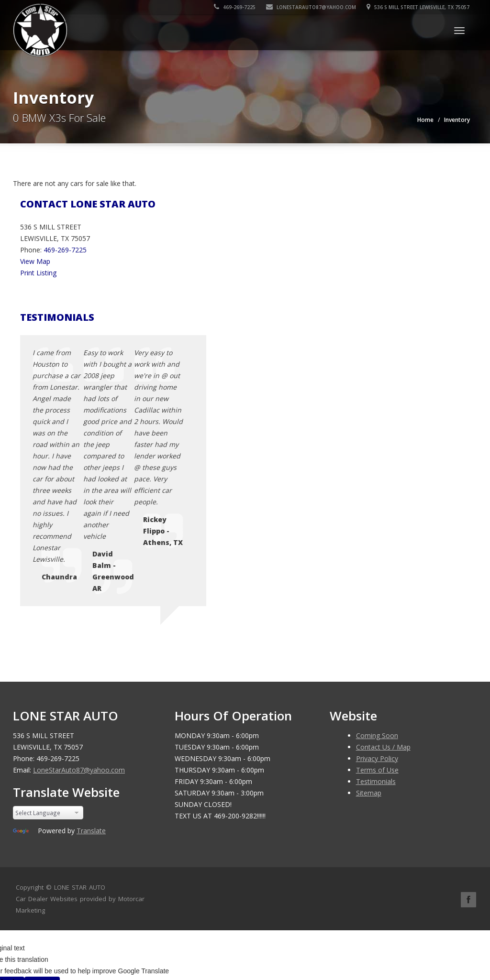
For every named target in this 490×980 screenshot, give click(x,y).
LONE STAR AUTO (80, 715)
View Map (35, 261)
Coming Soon (377, 563)
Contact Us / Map (383, 575)
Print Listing (38, 273)
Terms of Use (377, 598)
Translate (91, 659)
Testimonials (376, 609)
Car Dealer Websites (47, 727)
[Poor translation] (42, 814)
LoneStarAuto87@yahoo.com (312, 7)
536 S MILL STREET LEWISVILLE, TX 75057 (418, 7)
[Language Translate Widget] (48, 641)
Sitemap (369, 621)
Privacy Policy (377, 586)
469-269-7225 (235, 7)
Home (425, 120)
